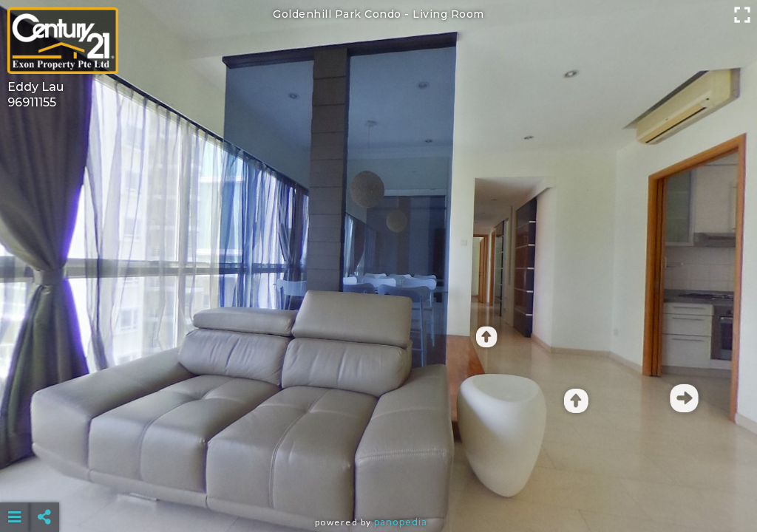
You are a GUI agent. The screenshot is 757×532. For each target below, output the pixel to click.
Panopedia (401, 522)
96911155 (32, 102)
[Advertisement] (379, 480)
